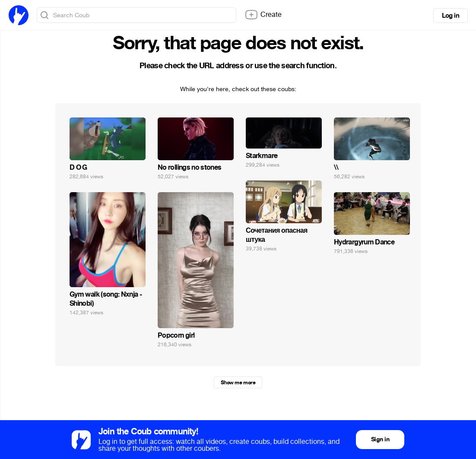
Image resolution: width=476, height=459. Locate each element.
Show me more (238, 383)
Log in (451, 16)
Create (263, 15)
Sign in (380, 439)
